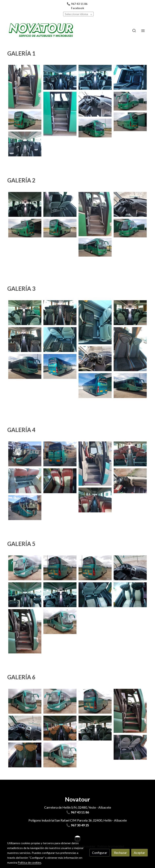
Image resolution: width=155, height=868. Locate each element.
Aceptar (139, 853)
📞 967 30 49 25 (78, 825)
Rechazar (120, 853)
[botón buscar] (134, 31)
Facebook (78, 8)
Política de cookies (29, 862)
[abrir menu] (143, 31)
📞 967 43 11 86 (78, 812)
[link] (41, 31)
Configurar (100, 853)
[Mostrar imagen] (25, 87)
